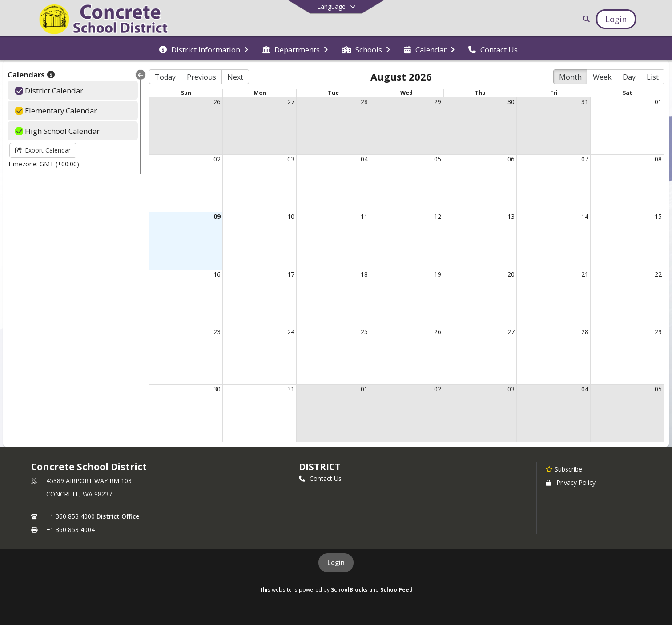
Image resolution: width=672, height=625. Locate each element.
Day (629, 77)
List (653, 77)
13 (511, 216)
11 (364, 216)
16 (217, 274)
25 (364, 332)
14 (585, 216)
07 (585, 159)
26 (217, 102)
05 (438, 159)
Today (165, 77)
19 (438, 274)
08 (658, 159)
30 (511, 102)
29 (438, 102)
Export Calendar (43, 150)
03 (291, 159)
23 (217, 332)
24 (291, 332)
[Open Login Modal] (616, 19)
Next (235, 77)
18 (364, 274)
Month (570, 77)
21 (585, 274)
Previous (201, 77)
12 (438, 216)
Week (602, 77)
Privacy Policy (571, 482)
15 (658, 216)
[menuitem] (204, 49)
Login (336, 562)
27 (291, 102)
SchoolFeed (396, 589)
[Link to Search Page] (585, 19)
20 (511, 274)
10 (291, 216)
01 (658, 102)
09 (217, 216)
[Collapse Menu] (141, 75)
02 (217, 159)
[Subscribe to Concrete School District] (564, 469)
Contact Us (320, 478)
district (320, 467)
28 (364, 102)
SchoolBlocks (349, 589)
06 (511, 159)
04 (364, 159)
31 (585, 102)
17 (291, 274)
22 (658, 274)
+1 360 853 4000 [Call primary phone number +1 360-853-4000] (70, 516)
